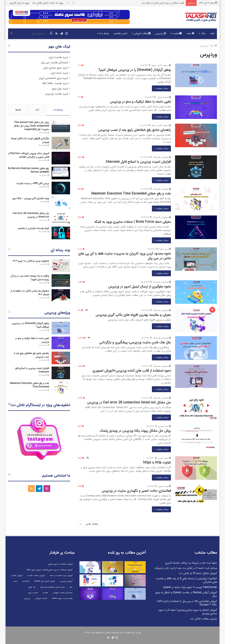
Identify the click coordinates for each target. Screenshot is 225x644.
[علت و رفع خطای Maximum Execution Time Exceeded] (196, 199)
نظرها (18, 110)
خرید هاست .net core (55, 83)
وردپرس (161, 33)
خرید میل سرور (60, 89)
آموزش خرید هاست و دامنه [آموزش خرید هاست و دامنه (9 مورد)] (61, 575)
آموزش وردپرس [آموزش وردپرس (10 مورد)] (66, 581)
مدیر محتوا (164, 249)
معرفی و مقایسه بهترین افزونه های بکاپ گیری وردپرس (133, 315)
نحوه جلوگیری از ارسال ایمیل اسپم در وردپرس (140, 287)
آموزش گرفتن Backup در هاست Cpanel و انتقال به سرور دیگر (186, 594)
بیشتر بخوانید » (161, 88)
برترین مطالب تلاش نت (204, 619)
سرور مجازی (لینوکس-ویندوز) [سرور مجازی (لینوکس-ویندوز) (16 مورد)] (53, 587)
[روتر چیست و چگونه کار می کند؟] (90, 567)
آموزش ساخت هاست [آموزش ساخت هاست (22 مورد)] (36, 575)
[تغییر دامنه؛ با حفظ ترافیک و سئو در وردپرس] (196, 107)
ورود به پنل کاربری (19, 3)
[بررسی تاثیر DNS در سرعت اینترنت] (61, 188)
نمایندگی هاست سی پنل (55, 63)
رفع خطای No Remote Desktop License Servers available (29, 170)
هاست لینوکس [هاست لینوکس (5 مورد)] (41, 598)
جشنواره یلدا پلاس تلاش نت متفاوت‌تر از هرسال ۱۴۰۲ (30, 293)
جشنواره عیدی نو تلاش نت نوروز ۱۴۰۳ (31, 261)
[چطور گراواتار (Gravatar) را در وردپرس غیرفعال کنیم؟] (196, 75)
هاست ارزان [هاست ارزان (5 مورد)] (33, 593)
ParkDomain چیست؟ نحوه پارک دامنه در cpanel (190, 587)
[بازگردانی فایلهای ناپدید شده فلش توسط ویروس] (61, 143)
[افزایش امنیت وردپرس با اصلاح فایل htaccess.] (196, 167)
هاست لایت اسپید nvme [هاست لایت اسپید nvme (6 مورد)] (62, 598)
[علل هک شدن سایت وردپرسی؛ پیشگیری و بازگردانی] (196, 348)
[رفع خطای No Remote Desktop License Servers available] (61, 173)
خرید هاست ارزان (58, 57)
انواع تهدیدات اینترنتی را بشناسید (33, 228)
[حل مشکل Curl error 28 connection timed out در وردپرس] (196, 408)
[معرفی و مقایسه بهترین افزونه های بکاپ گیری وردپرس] (196, 320)
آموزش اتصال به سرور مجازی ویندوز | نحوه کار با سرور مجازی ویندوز (188, 612)
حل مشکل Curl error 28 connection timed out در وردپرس (129, 402)
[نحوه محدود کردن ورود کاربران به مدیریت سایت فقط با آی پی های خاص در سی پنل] (196, 259)
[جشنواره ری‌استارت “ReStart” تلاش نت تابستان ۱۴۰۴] (90, 580)
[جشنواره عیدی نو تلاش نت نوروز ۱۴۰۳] (61, 266)
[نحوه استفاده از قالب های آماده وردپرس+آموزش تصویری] (196, 376)
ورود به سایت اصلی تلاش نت (48, 3)
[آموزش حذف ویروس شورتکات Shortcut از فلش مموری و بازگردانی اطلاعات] (61, 158)
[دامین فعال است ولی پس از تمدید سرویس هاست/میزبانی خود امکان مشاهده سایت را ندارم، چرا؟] (113, 580)
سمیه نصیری (163, 426)
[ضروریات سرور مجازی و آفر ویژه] (90, 594)
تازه (37, 110)
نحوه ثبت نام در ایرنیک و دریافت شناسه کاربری (191, 563)
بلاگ (203, 33)
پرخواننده (58, 110)
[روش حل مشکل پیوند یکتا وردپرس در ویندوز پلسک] (196, 436)
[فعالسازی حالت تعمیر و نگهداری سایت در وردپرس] (196, 496)
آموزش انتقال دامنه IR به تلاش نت (198, 573)
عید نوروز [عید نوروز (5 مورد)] (32, 587)
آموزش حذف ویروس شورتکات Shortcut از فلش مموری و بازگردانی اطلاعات (29, 155)
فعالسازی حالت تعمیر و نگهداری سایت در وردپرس (136, 491)
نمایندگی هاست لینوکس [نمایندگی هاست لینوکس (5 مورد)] (63, 593)
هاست (177, 33)
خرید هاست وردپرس (56, 94)
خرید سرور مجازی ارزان (56, 68)
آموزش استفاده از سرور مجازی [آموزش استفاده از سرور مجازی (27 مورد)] (60, 564)
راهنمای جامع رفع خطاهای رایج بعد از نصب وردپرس (135, 130)
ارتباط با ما (104, 33)
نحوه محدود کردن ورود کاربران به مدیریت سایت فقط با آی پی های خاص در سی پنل (125, 256)
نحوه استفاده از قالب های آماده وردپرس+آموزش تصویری (132, 371)
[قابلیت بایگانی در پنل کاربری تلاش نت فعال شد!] (113, 567)
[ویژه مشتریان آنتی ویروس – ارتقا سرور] (61, 203)
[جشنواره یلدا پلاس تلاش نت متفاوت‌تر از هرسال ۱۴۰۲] (61, 296)
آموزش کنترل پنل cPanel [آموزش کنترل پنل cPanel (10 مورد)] (45, 581)
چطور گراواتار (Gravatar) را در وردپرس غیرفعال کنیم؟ (135, 70)
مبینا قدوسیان (163, 97)
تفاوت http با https (157, 463)
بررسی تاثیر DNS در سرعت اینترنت (33, 183)
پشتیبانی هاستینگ (161, 157)
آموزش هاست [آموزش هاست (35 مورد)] (17, 575)
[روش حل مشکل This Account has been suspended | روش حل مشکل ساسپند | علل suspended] (61, 127)
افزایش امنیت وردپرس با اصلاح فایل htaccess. (138, 162)
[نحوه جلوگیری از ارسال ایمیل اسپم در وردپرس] (196, 292)
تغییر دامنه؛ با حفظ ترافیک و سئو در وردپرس (140, 102)
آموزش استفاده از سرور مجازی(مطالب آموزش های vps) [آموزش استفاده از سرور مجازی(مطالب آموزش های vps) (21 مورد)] (50, 570)
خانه (212, 33)
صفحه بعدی (89, 524)
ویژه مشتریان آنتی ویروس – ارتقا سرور (31, 198)
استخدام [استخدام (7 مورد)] (26, 581)
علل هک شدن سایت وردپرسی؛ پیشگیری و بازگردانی (135, 342)
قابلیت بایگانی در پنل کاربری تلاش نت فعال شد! (163, 3)
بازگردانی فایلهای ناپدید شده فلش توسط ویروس (30, 140)
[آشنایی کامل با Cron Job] (135, 580)
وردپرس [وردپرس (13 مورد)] (27, 598)
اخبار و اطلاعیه (120, 33)
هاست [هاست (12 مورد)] (45, 593)
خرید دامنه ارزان (59, 73)
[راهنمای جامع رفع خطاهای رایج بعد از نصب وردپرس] (196, 135)
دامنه (190, 33)
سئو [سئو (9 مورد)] (71, 587)
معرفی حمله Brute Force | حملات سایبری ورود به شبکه (133, 222)
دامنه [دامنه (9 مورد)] (16, 581)
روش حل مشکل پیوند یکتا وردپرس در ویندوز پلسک (135, 431)
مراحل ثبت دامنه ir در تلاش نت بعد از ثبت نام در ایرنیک (186, 568)
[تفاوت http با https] (196, 468)
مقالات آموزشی (142, 33)
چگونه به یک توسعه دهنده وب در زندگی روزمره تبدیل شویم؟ (30, 278)
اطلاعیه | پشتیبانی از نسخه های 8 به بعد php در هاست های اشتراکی (186, 580)
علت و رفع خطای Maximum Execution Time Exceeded (131, 194)
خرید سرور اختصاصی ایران (54, 78)
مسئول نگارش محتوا (160, 65)
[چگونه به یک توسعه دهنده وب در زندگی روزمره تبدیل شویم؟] (61, 281)
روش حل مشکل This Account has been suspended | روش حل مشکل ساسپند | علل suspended (31, 126)
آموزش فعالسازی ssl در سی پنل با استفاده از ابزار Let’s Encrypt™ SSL (187, 603)
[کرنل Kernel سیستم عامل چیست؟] (135, 567)
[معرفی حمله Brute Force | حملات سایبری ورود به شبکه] (196, 227)
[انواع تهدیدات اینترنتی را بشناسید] (61, 233)
